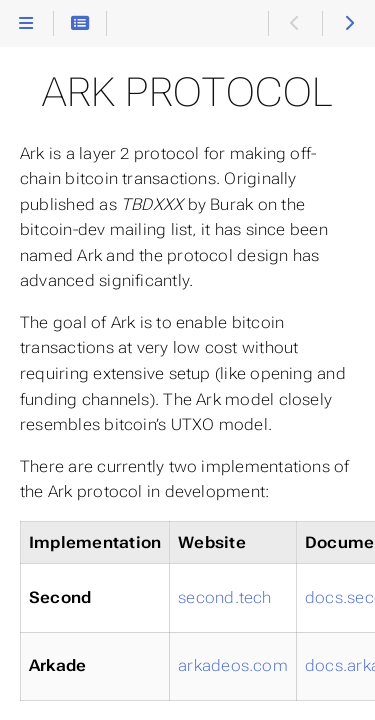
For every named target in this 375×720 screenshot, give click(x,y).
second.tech (225, 597)
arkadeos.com (233, 665)
